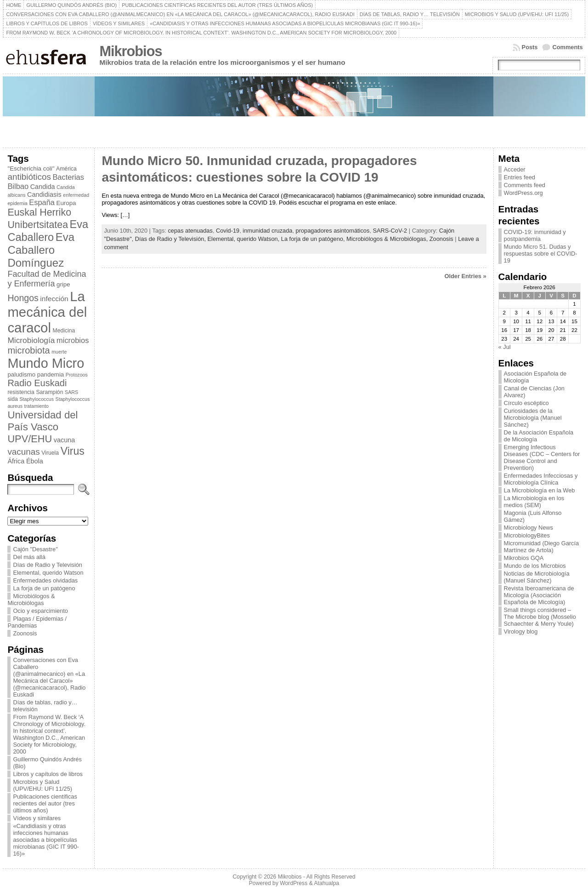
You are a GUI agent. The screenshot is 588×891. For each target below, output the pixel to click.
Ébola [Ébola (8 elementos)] (35, 461)
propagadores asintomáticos (333, 231)
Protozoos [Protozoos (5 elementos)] (77, 375)
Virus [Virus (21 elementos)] (73, 451)
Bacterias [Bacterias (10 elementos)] (68, 177)
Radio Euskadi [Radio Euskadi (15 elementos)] (37, 383)
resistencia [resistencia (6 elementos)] (21, 392)
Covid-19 (228, 231)
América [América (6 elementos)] (66, 169)
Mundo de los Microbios (535, 566)
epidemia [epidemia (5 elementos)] (17, 203)
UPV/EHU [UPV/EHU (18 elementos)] (30, 439)
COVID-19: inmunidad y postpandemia (535, 235)
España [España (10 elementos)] (42, 202)
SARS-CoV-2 (390, 231)
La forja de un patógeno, (314, 239)
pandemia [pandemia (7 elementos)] (51, 374)
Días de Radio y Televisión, (171, 239)
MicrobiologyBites (527, 535)
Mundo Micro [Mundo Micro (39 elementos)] (46, 363)
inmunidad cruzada (267, 231)
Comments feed (525, 185)
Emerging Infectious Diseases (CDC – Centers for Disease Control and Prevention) (542, 457)
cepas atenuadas (190, 231)
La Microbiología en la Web (540, 490)
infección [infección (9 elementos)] (54, 299)
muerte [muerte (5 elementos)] (59, 352)
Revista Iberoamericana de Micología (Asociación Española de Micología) (539, 595)
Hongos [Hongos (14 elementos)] (23, 298)
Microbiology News (529, 528)
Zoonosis (25, 633)
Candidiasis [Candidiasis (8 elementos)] (44, 194)
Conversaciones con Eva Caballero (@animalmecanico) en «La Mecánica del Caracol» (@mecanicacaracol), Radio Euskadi (49, 677)
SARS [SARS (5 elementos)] (71, 392)
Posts (530, 47)
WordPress (294, 883)
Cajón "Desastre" (35, 549)
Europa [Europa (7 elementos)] (66, 203)
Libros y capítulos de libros (48, 774)
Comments (567, 47)
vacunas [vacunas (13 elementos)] (23, 452)
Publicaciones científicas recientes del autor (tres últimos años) (45, 803)
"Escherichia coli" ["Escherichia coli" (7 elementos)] (31, 168)
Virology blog (521, 631)
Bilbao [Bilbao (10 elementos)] (18, 186)
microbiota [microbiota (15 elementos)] (28, 350)
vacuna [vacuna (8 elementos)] (65, 440)
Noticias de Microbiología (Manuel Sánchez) (537, 577)
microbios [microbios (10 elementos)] (73, 340)
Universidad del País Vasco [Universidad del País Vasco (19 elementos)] (42, 421)
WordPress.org (523, 193)
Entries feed (520, 177)
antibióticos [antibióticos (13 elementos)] (29, 177)
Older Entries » (466, 276)
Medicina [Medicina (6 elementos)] (64, 331)
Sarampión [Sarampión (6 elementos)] (49, 392)
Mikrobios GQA (524, 558)
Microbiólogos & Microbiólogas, (388, 239)
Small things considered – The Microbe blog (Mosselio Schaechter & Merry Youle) (540, 617)
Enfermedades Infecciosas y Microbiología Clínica (541, 479)
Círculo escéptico (526, 403)
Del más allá (29, 557)
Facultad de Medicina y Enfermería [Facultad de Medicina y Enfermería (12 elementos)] (47, 279)
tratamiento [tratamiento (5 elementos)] (37, 406)
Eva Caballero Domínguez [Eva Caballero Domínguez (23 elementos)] (41, 250)
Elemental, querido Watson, (244, 239)
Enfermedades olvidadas (45, 580)
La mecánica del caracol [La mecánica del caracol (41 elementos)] (47, 312)
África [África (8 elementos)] (16, 461)
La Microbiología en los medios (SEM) (534, 502)
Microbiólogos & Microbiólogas (31, 600)
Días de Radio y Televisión (48, 565)
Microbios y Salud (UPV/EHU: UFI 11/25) (42, 785)
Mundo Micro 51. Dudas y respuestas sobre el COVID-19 (541, 254)
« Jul (505, 347)
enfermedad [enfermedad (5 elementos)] (76, 195)
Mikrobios (130, 51)
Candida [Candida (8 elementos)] (43, 187)
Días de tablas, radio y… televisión (45, 706)
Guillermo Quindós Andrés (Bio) (47, 763)
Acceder (515, 169)
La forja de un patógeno (44, 588)
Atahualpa (326, 883)
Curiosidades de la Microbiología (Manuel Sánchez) (533, 418)
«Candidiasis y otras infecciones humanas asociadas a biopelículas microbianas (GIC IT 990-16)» (46, 840)
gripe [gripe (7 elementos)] (63, 284)
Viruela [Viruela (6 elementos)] (50, 453)
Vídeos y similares (37, 818)
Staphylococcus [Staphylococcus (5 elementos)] (37, 399)
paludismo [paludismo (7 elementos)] (21, 374)
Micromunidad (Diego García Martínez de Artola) (542, 547)
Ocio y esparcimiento (40, 611)
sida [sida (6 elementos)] (12, 399)
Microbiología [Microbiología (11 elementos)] (31, 340)
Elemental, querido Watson (48, 573)
